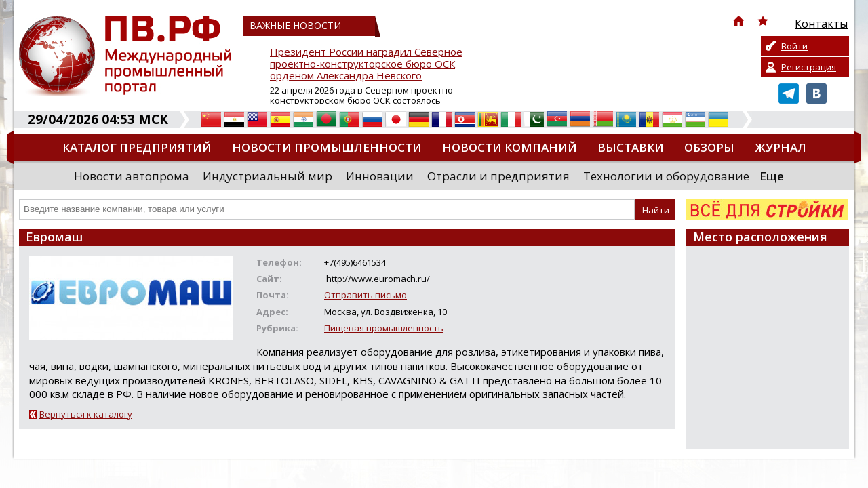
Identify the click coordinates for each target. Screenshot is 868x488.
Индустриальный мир (268, 176)
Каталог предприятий (137, 147)
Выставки (631, 147)
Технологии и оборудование (666, 176)
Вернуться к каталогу (86, 414)
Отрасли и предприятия (498, 176)
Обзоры (709, 147)
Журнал (781, 147)
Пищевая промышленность (384, 328)
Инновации (380, 176)
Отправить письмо (366, 295)
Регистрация (809, 67)
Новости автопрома (132, 176)
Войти (794, 46)
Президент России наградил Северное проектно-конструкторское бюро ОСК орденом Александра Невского (366, 64)
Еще (772, 176)
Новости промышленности (327, 147)
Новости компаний (510, 147)
